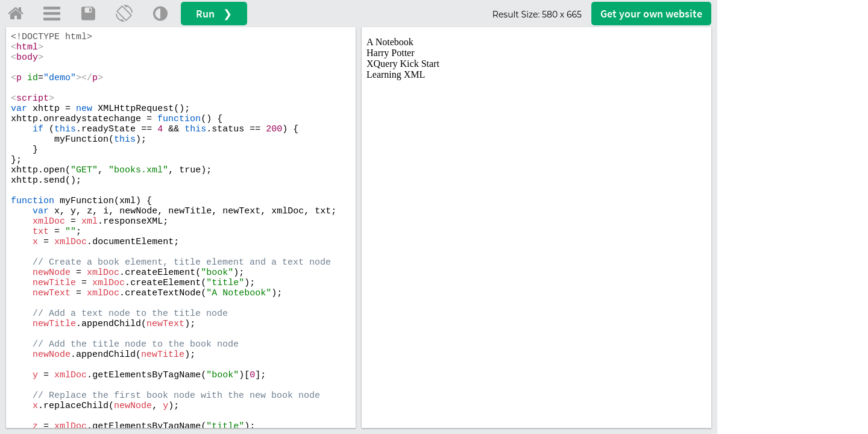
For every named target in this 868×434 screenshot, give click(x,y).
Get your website (651, 14)
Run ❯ (214, 14)
